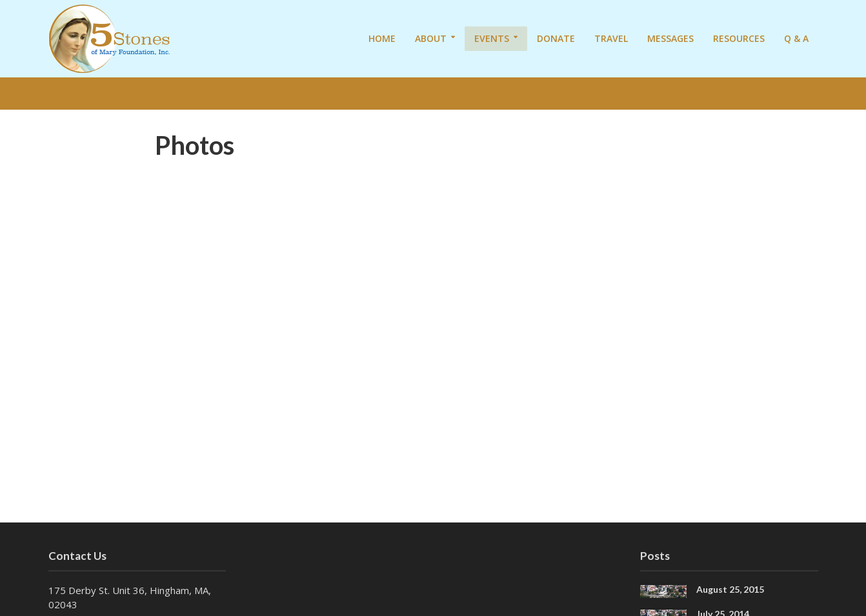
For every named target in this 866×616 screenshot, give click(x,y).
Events (492, 38)
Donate (556, 38)
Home (382, 38)
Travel (611, 38)
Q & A (796, 38)
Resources (739, 38)
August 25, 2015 (730, 589)
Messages (670, 38)
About (431, 38)
